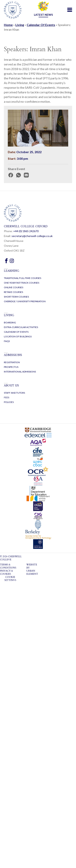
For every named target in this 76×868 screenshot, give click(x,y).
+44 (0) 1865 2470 (26, 231)
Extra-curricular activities (21, 327)
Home (8, 25)
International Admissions (20, 372)
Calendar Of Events (41, 25)
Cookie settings (10, 579)
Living (20, 25)
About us (11, 386)
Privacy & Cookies (7, 572)
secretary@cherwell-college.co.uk (32, 236)
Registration (12, 362)
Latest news (43, 15)
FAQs (7, 341)
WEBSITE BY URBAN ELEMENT (32, 569)
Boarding (10, 322)
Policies (9, 402)
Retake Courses (13, 292)
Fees (7, 397)
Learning (12, 271)
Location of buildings (18, 336)
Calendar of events (16, 332)
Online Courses (14, 287)
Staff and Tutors (14, 393)
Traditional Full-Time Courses (23, 278)
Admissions (13, 355)
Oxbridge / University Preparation (25, 301)
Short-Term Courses (16, 297)
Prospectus (11, 367)
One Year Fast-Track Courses (22, 283)
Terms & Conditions (8, 566)
